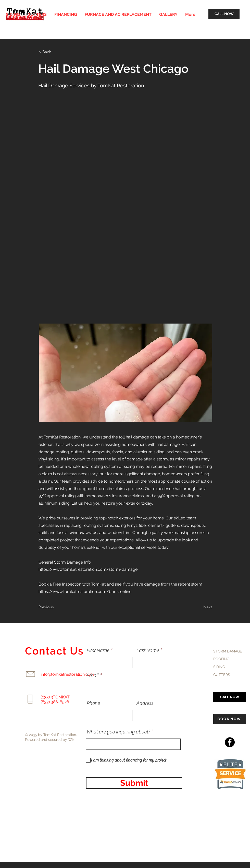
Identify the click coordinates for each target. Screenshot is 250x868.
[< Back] (55, 52)
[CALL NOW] (224, 14)
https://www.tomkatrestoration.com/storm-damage (88, 569)
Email (93, 675)
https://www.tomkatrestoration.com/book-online (85, 592)
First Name (98, 650)
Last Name (148, 650)
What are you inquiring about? (118, 732)
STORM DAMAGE (228, 651)
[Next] (199, 607)
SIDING (219, 667)
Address (145, 703)
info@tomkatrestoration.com (67, 674)
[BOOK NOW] (230, 719)
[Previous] (55, 607)
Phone (93, 703)
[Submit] (134, 783)
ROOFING (221, 659)
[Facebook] (230, 742)
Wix (71, 740)
